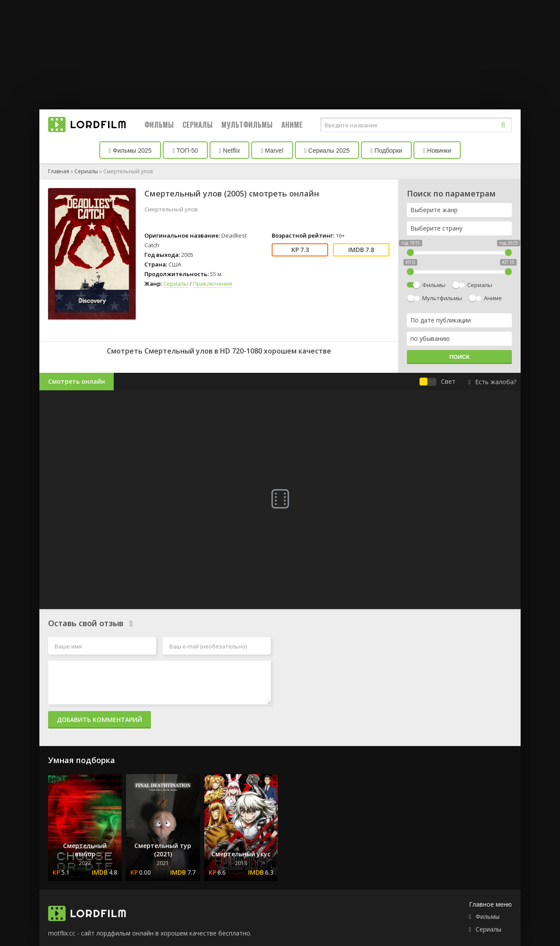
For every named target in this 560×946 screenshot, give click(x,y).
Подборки (386, 151)
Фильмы (159, 125)
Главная (59, 171)
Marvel (272, 151)
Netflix (230, 151)
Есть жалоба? (492, 382)
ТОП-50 (185, 151)
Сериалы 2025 (327, 151)
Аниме (292, 125)
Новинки (437, 151)
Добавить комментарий (100, 720)
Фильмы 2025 (130, 151)
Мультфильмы (247, 125)
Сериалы (198, 125)
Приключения (212, 284)
